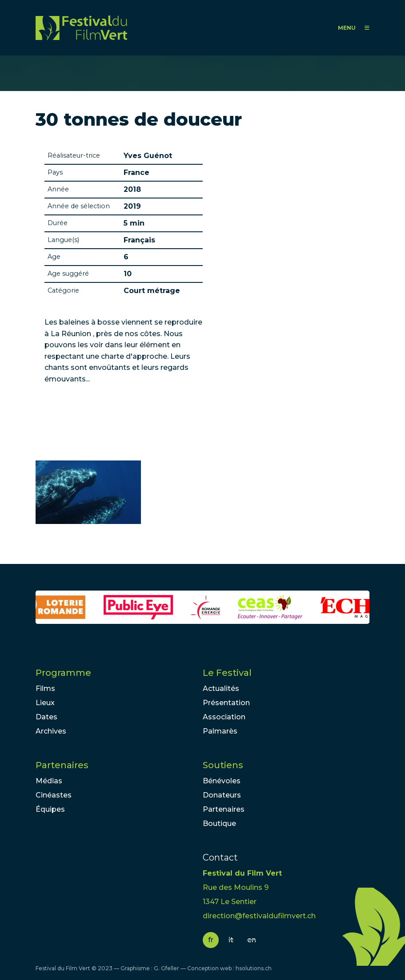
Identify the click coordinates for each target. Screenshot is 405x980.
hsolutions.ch (254, 968)
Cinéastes (54, 795)
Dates (46, 717)
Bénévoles (222, 781)
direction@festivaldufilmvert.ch (259, 916)
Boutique (219, 823)
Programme (63, 673)
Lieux (45, 703)
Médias (49, 781)
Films (45, 688)
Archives (51, 731)
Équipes (50, 809)
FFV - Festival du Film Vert (81, 28)
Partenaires (62, 765)
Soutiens (223, 765)
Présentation (226, 703)
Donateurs (222, 795)
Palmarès (220, 731)
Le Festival (227, 673)
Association (224, 717)
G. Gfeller (166, 968)
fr (211, 940)
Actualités (221, 688)
